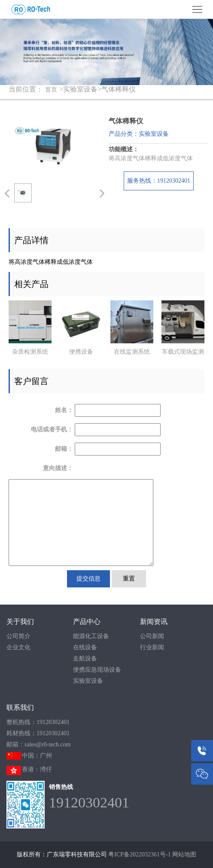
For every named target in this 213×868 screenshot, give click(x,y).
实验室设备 (88, 681)
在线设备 (85, 647)
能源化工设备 (91, 636)
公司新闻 (152, 636)
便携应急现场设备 (97, 670)
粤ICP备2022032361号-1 (139, 854)
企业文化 (18, 647)
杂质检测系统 (30, 352)
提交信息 (88, 579)
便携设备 (81, 352)
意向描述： (58, 468)
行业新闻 (152, 647)
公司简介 (18, 636)
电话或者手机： (52, 429)
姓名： (64, 410)
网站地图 (184, 854)
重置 (129, 579)
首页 (51, 90)
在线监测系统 (132, 352)
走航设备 (85, 659)
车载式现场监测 (183, 352)
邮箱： (64, 449)
